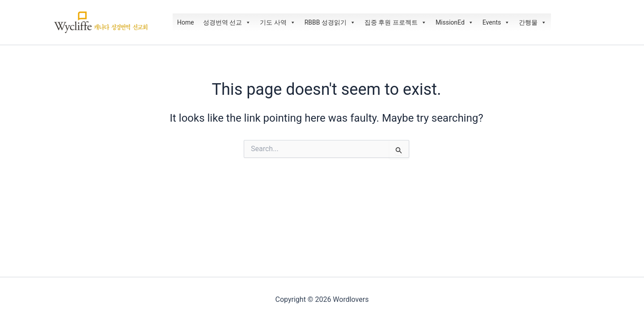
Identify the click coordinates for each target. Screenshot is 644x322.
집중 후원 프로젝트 (396, 22)
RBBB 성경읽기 (330, 22)
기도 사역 (278, 22)
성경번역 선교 (227, 22)
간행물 (533, 22)
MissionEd (455, 22)
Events (496, 22)
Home (186, 22)
